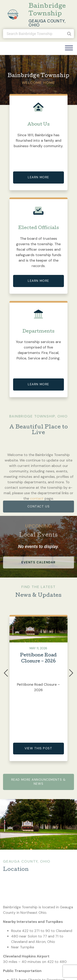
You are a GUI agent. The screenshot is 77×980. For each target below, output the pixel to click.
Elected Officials (38, 228)
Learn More (38, 177)
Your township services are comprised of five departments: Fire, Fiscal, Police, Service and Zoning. (38, 350)
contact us (38, 514)
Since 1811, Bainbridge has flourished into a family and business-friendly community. (38, 140)
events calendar (38, 562)
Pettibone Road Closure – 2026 (38, 658)
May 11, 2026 (38, 648)
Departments (38, 332)
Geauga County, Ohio (47, 23)
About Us (38, 125)
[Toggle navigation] (69, 48)
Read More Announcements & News (38, 782)
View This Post (38, 748)
